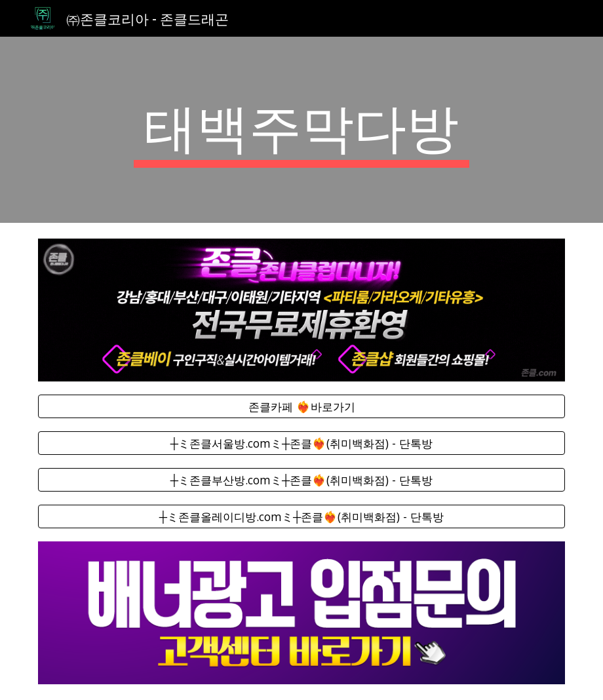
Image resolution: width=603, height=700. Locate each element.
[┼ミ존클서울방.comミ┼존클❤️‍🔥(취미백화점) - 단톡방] (301, 443)
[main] (302, 130)
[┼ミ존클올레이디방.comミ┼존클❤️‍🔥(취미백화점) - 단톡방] (301, 517)
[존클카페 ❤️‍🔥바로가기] (301, 406)
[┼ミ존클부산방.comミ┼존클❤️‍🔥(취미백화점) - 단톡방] (301, 480)
